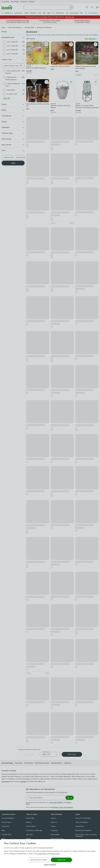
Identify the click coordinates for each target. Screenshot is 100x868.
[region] (50, 854)
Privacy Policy (55, 854)
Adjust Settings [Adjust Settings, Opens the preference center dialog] (50, 865)
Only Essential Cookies (39, 860)
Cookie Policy (42, 854)
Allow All (61, 860)
